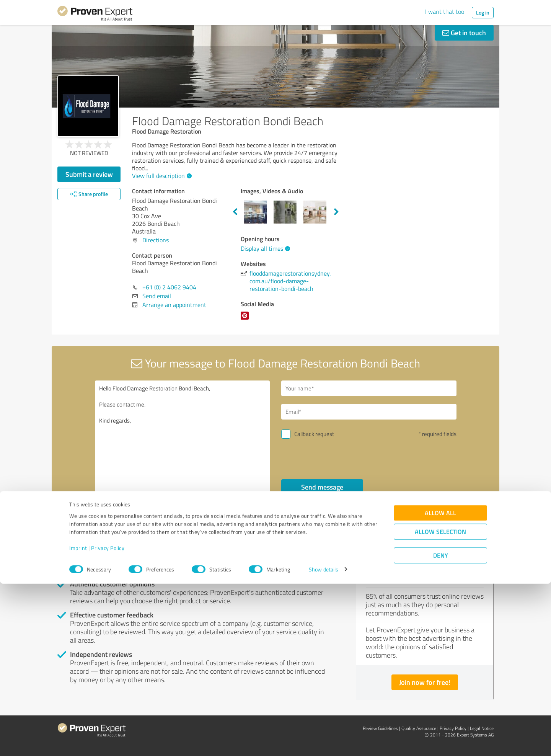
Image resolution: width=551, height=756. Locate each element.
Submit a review (89, 174)
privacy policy (328, 507)
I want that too (445, 11)
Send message (322, 487)
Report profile (203, 541)
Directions (156, 240)
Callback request (314, 434)
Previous (235, 212)
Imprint (78, 720)
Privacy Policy (108, 720)
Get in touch (464, 33)
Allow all (440, 685)
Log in (483, 12)
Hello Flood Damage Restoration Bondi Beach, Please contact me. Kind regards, (183, 447)
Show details (324, 742)
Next (336, 212)
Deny (441, 727)
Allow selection (440, 704)
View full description (161, 176)
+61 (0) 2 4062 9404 (169, 287)
